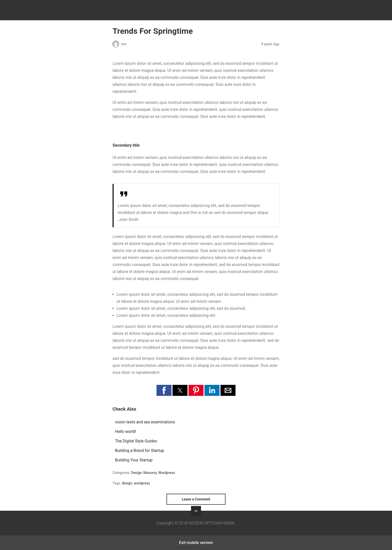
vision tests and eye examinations (145, 422)
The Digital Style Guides (136, 441)
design (127, 483)
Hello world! (125, 432)
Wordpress (167, 473)
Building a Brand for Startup (139, 451)
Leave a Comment (196, 499)
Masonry (150, 473)
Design (136, 473)
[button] (164, 390)
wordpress (142, 483)
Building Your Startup (134, 460)
